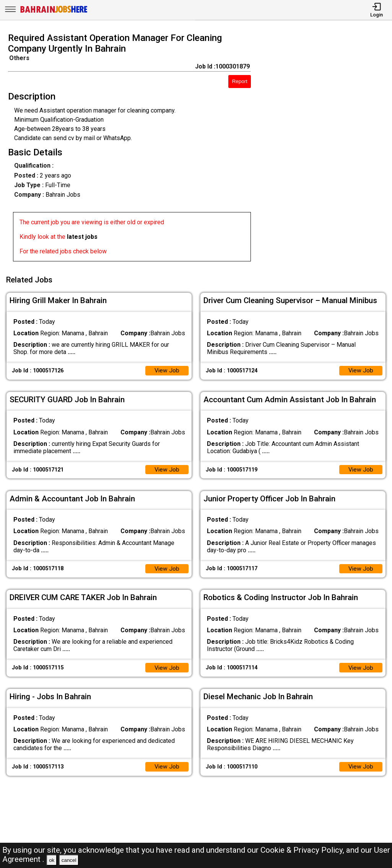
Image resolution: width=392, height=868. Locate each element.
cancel (69, 860)
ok (52, 860)
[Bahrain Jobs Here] (54, 12)
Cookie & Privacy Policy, (303, 850)
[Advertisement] (326, 149)
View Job (167, 369)
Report (240, 81)
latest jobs (82, 237)
